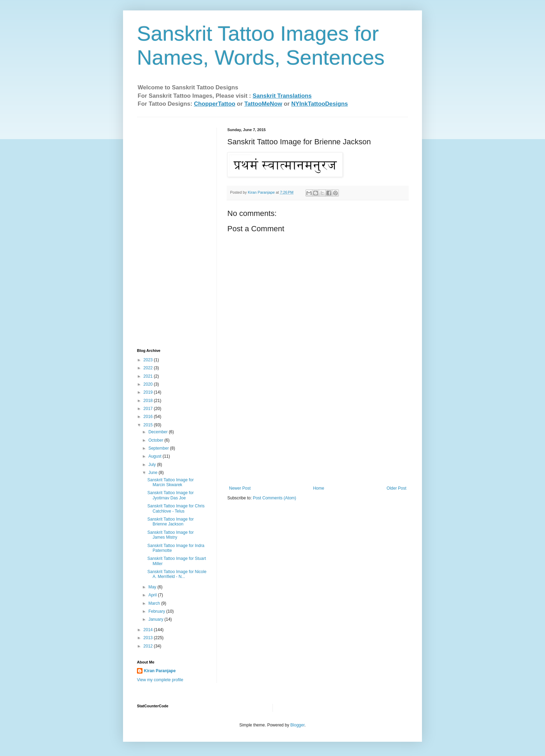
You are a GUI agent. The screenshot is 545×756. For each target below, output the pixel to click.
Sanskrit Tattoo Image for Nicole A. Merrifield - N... (177, 574)
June (153, 473)
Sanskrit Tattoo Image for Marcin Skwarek (170, 482)
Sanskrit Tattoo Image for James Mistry (170, 535)
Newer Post (240, 488)
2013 (149, 638)
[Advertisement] (318, 434)
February (157, 611)
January (156, 619)
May (153, 587)
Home (319, 488)
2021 (149, 376)
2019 (149, 392)
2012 (149, 646)
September (159, 448)
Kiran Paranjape (160, 671)
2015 (149, 425)
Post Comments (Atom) (274, 498)
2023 (149, 360)
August (156, 456)
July (153, 465)
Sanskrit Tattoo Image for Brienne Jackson (170, 522)
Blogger (297, 725)
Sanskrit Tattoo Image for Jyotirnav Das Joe (170, 495)
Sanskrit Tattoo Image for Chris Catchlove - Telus (176, 508)
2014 (149, 630)
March (155, 603)
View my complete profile (160, 680)
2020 (149, 384)
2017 (149, 409)
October (156, 440)
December (159, 432)
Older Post (396, 488)
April (153, 595)
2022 (149, 368)
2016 (149, 417)
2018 (149, 401)
